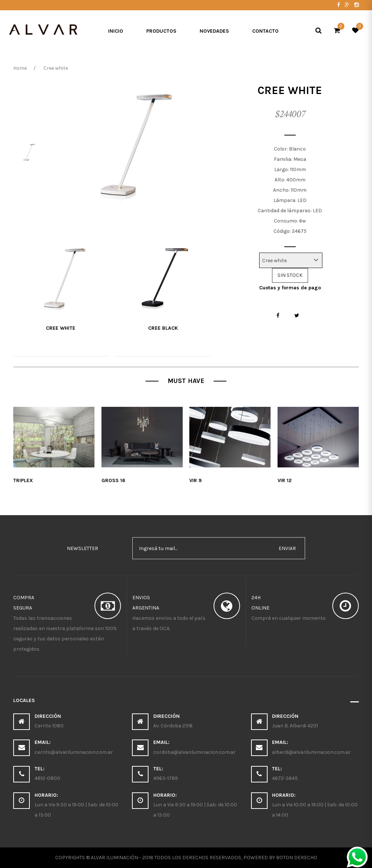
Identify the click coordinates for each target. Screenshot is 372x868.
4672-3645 (285, 778)
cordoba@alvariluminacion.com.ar (194, 752)
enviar (287, 548)
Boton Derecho (297, 858)
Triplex (23, 480)
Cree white (61, 328)
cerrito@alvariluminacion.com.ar (74, 752)
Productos (161, 31)
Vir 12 (285, 480)
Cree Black (163, 328)
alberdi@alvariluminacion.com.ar (311, 752)
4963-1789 (166, 778)
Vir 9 (196, 480)
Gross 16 (113, 480)
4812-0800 (47, 778)
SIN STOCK (290, 275)
